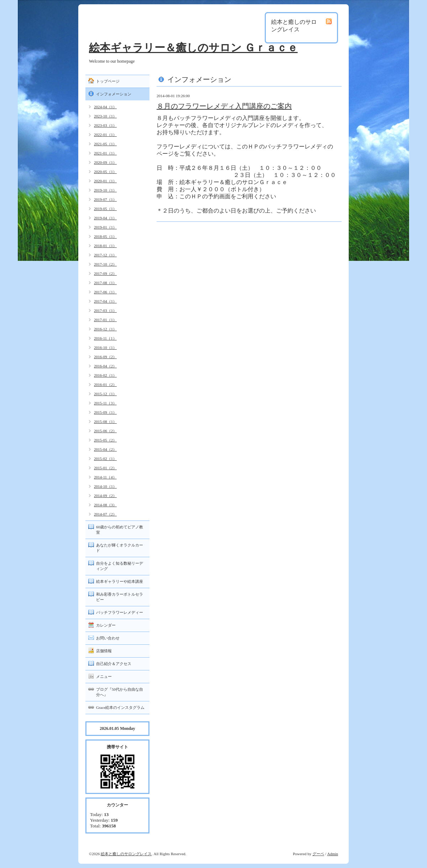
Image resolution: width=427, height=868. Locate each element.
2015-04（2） (105, 449)
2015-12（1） (105, 394)
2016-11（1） (105, 338)
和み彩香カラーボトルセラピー (120, 597)
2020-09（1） (105, 162)
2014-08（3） (105, 505)
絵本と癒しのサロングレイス (126, 854)
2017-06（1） (105, 292)
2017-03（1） (105, 310)
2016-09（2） (105, 357)
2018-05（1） (105, 236)
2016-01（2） (105, 385)
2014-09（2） (105, 496)
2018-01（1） (105, 246)
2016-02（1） (105, 375)
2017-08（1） (105, 283)
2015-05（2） (105, 440)
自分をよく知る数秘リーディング (120, 566)
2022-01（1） (105, 135)
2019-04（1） (105, 218)
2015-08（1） (105, 422)
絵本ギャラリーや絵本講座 (120, 581)
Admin (333, 854)
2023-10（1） (105, 116)
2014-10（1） (105, 486)
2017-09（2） (105, 273)
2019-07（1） (105, 199)
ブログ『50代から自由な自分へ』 (120, 692)
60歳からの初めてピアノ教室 (120, 530)
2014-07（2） (105, 514)
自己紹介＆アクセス (114, 664)
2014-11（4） (105, 477)
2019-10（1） (105, 190)
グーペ (318, 854)
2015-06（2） (105, 431)
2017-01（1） (105, 320)
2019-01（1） (105, 227)
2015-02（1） (105, 459)
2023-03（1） (105, 125)
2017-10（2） (105, 264)
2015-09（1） (105, 412)
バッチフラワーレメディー (120, 612)
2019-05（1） (105, 209)
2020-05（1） (105, 172)
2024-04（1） (105, 107)
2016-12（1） (105, 329)
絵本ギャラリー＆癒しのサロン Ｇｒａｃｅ (193, 48)
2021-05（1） (105, 144)
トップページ (108, 81)
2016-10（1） (105, 347)
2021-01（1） (105, 153)
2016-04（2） (105, 366)
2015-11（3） (105, 403)
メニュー (104, 676)
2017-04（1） (105, 301)
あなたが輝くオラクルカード (120, 548)
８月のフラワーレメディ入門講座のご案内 (224, 106)
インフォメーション (114, 94)
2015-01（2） (105, 468)
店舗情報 (104, 651)
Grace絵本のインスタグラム (120, 707)
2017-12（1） (105, 255)
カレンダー (106, 625)
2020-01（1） (105, 181)
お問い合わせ (108, 638)
